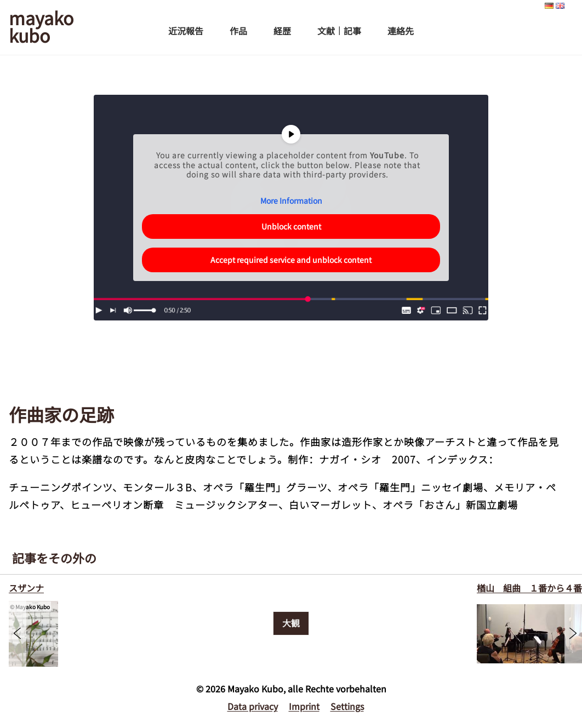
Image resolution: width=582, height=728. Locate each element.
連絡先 (401, 31)
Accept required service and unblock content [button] (291, 260)
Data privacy (253, 706)
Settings (347, 706)
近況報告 (186, 31)
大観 (291, 623)
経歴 (282, 31)
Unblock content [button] (291, 226)
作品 (238, 31)
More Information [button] (291, 201)
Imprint (304, 706)
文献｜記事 (339, 31)
